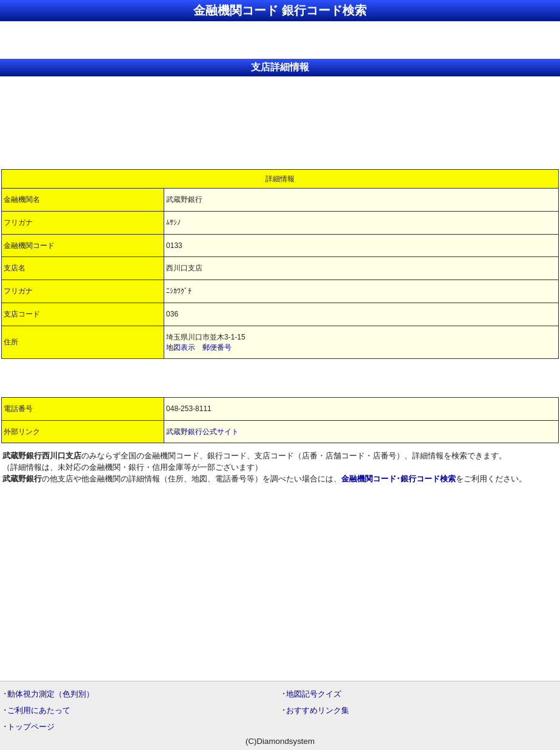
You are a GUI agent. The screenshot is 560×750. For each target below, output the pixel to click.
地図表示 (181, 347)
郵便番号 (217, 347)
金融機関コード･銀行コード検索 (398, 479)
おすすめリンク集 (318, 710)
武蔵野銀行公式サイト (202, 432)
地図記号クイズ (314, 694)
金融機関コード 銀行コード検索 (280, 10)
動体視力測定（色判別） (51, 694)
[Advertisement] (280, 39)
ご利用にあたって (39, 710)
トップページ (31, 727)
